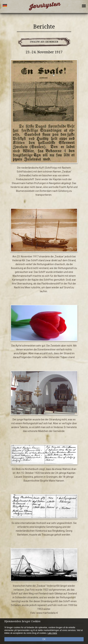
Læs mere (52, 633)
